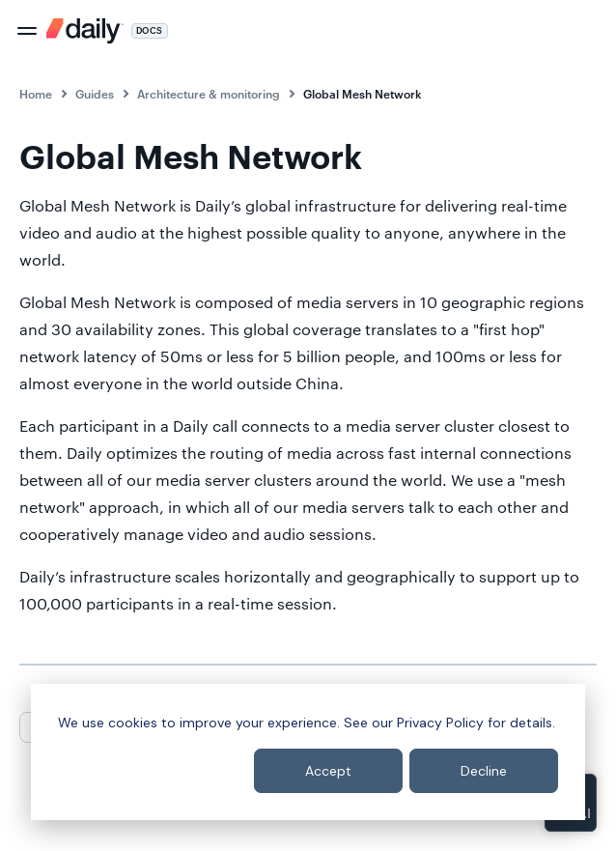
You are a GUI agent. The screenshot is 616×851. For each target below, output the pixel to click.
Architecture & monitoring (209, 94)
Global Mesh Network (363, 94)
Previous (59, 726)
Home (36, 94)
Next (137, 726)
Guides (95, 94)
